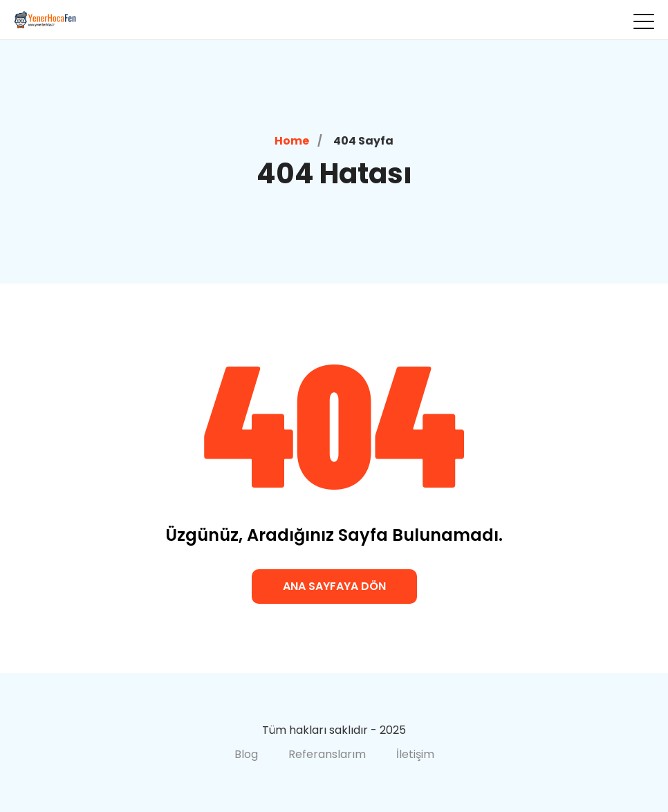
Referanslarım (327, 754)
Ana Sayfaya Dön (334, 586)
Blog (246, 754)
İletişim (415, 754)
